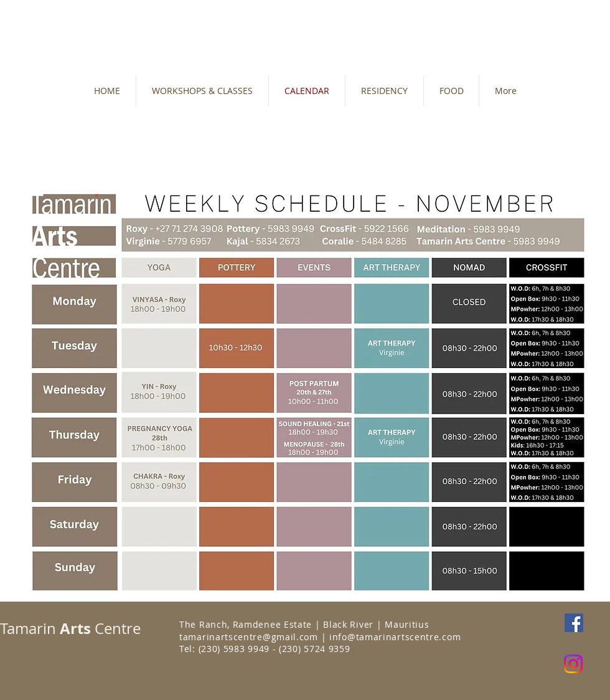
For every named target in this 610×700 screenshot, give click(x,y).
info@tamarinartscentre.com (395, 637)
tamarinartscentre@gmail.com (249, 637)
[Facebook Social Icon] (574, 623)
